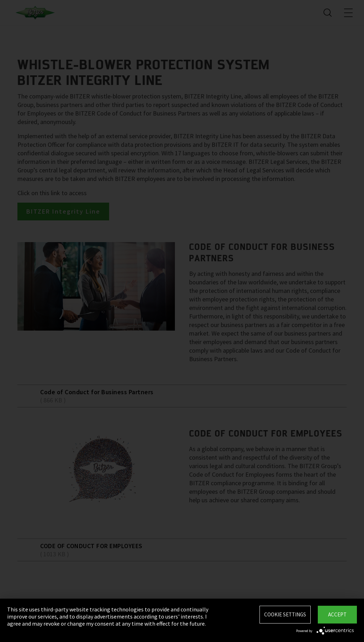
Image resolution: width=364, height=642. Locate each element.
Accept (337, 614)
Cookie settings (285, 614)
